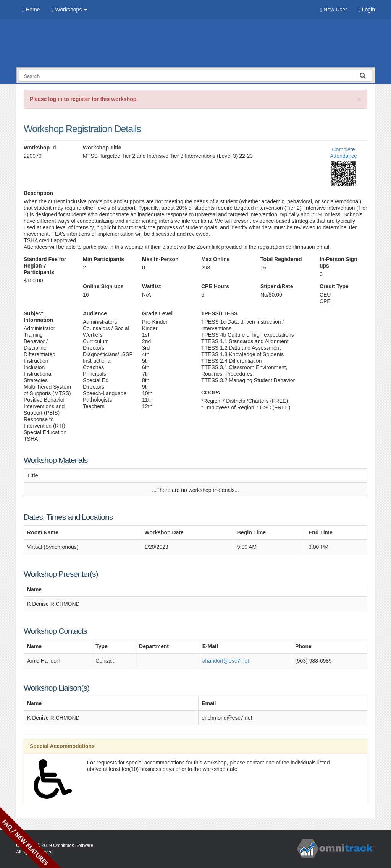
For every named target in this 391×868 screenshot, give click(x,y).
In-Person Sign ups (338, 262)
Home (31, 10)
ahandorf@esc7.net (226, 661)
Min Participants (103, 259)
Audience (95, 313)
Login (367, 10)
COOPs (211, 393)
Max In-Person (160, 259)
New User (333, 10)
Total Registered (281, 259)
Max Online (216, 259)
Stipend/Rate (277, 286)
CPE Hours (215, 286)
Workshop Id (40, 148)
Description (38, 193)
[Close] (359, 99)
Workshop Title (102, 148)
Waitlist (151, 286)
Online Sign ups (103, 286)
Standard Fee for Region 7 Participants (45, 266)
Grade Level (157, 313)
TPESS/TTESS (219, 313)
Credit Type (334, 286)
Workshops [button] (69, 10)
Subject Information (38, 317)
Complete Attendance (343, 153)
